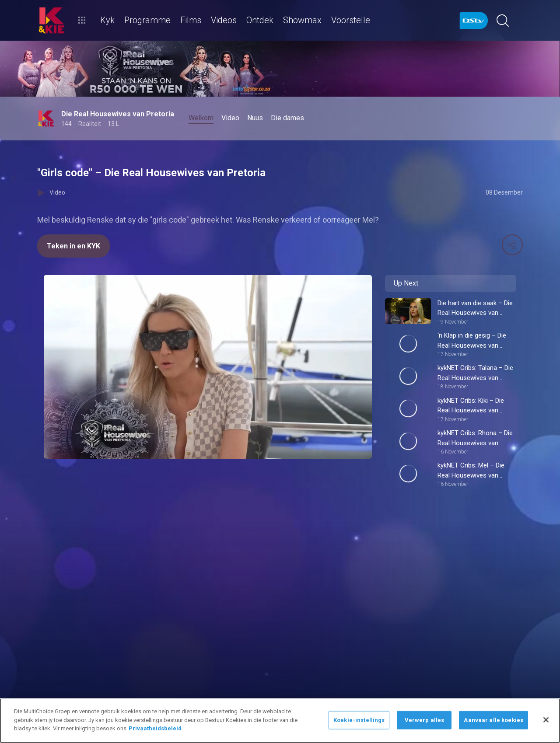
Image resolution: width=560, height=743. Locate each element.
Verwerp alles (425, 720)
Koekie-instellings (359, 720)
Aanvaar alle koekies (493, 720)
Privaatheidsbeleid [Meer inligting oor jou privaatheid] (155, 728)
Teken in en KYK (73, 246)
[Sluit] (546, 720)
